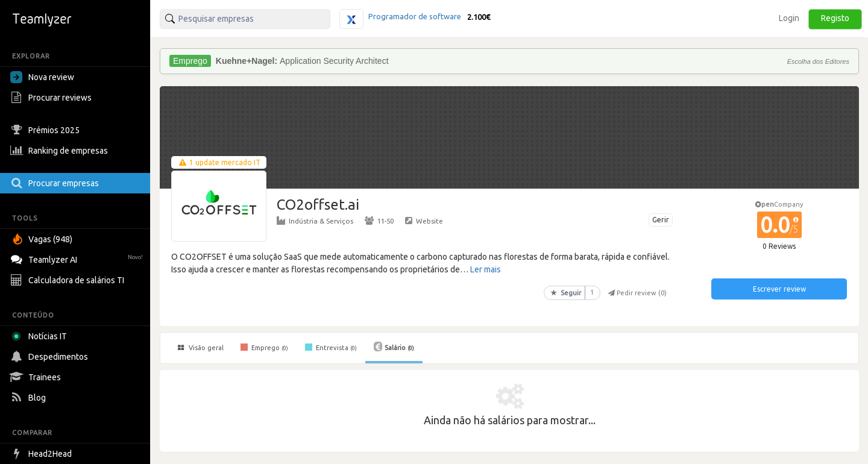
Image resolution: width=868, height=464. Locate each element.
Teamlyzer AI (78, 258)
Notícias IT (41, 336)
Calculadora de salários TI (69, 280)
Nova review (42, 77)
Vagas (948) (43, 239)
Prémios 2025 (46, 130)
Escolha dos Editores (818, 61)
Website (424, 221)
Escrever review (779, 289)
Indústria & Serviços (315, 221)
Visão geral (201, 348)
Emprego (264, 347)
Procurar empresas (56, 183)
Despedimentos (51, 357)
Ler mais (486, 269)
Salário (394, 346)
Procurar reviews (52, 98)
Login (789, 18)
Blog (30, 398)
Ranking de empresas (61, 151)
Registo (835, 18)
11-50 (379, 221)
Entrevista (331, 347)
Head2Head (42, 454)
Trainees (37, 377)
